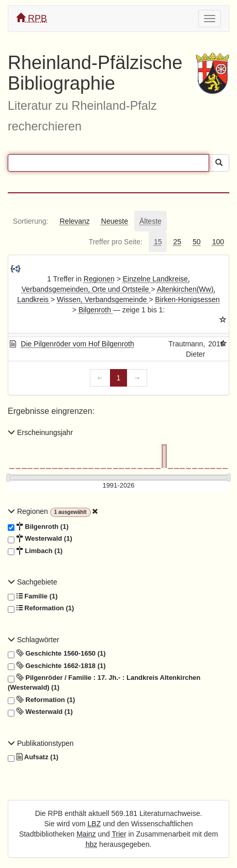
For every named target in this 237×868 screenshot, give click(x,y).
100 (218, 242)
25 (177, 242)
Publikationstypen (41, 743)
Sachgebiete (33, 582)
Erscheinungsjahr (40, 432)
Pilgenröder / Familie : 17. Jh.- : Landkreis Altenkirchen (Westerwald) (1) (104, 682)
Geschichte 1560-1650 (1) (57, 654)
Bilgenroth (96, 310)
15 (158, 242)
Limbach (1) (35, 551)
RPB (31, 18)
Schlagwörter (34, 640)
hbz (92, 844)
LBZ (94, 824)
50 (197, 242)
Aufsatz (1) (33, 757)
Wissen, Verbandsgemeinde (103, 299)
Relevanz (74, 221)
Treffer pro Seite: (116, 242)
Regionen (99, 279)
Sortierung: (30, 221)
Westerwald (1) (40, 539)
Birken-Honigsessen (187, 299)
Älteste (151, 221)
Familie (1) (33, 596)
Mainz (86, 834)
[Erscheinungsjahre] (119, 486)
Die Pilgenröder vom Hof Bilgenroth (77, 344)
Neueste (115, 221)
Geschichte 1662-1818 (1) (57, 666)
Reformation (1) (41, 608)
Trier (119, 834)
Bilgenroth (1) (38, 527)
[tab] (30, 221)
